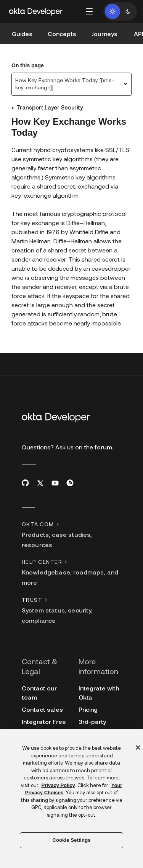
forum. (104, 447)
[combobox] (71, 84)
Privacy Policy (58, 785)
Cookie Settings (71, 840)
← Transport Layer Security (47, 107)
